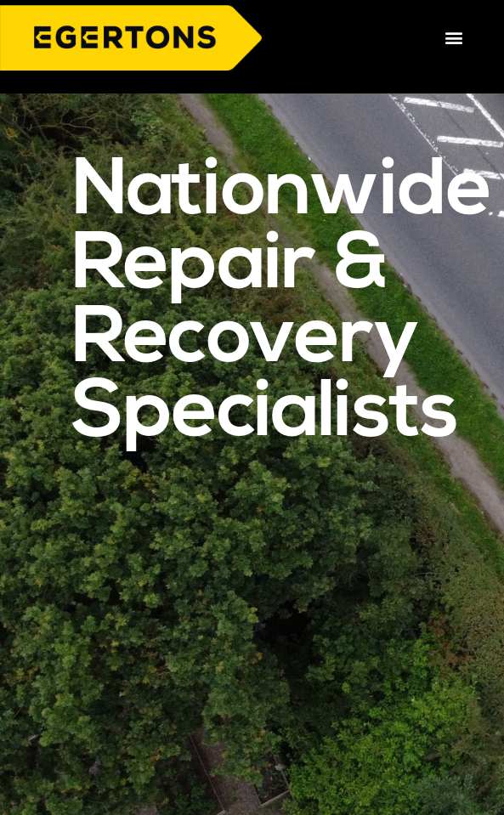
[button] (453, 38)
